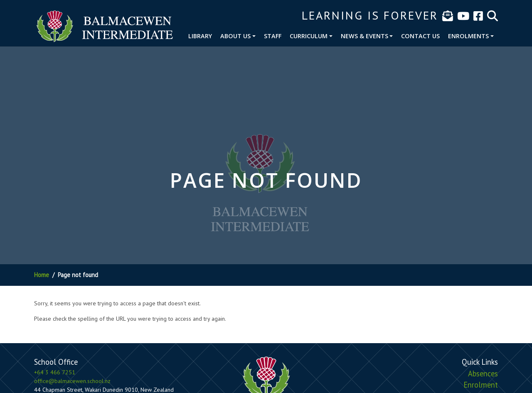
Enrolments (468, 36)
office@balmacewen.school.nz (72, 381)
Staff (273, 36)
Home (42, 275)
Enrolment (481, 385)
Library (200, 36)
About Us (235, 36)
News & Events (365, 36)
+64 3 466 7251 (55, 372)
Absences (483, 373)
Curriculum (309, 36)
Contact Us (420, 36)
